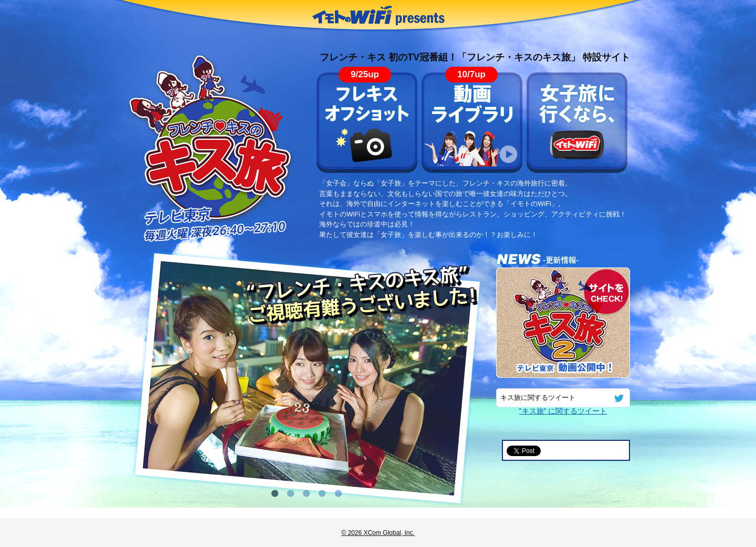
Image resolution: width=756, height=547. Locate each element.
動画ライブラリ (472, 123)
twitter (619, 398)
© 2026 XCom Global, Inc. (378, 533)
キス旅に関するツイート (538, 398)
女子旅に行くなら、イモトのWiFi (577, 123)
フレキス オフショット (367, 123)
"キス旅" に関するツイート (563, 411)
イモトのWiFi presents (378, 16)
